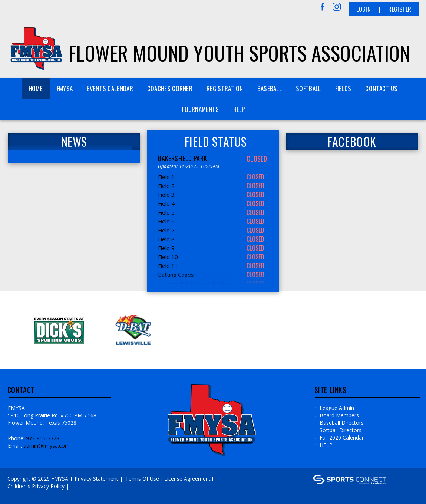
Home (36, 88)
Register (400, 9)
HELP (239, 109)
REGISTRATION (225, 88)
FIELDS (343, 88)
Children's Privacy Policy (36, 486)
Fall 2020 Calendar (342, 437)
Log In (17, 493)
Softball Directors (341, 430)
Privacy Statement (96, 479)
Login (364, 9)
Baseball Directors (342, 423)
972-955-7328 (43, 438)
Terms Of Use (142, 479)
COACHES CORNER (170, 88)
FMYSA (65, 88)
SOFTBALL (308, 88)
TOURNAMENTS (200, 109)
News (74, 142)
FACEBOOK (352, 142)
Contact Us (381, 88)
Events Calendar (110, 88)
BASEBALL (270, 88)
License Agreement (187, 479)
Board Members (339, 415)
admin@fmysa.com (47, 446)
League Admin (337, 408)
